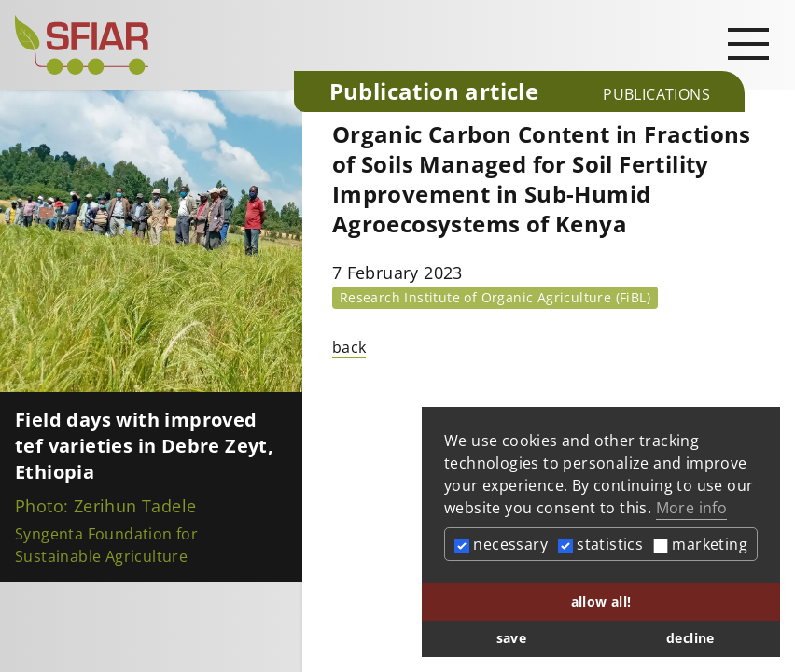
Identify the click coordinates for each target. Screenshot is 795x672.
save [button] (512, 638)
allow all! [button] (601, 602)
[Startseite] (147, 45)
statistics (600, 544)
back (349, 347)
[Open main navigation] (748, 43)
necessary (501, 544)
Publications (656, 94)
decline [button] (690, 638)
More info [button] (692, 508)
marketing (700, 544)
